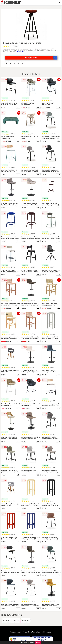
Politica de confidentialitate (32, 632)
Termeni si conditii (16, 632)
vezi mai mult (20, 51)
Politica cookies (47, 632)
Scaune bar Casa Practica (11, 621)
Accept (38, 642)
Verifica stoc (41, 58)
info (18, 108)
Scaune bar (26, 621)
